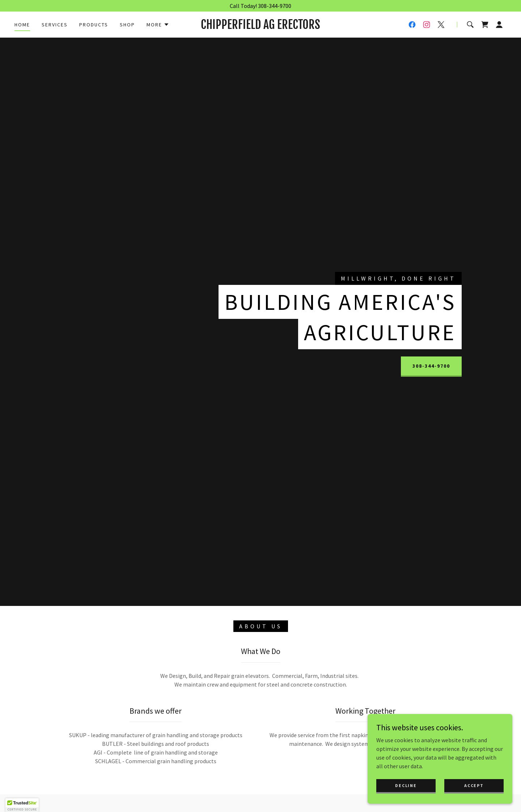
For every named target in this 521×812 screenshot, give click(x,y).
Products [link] (94, 25)
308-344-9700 (431, 366)
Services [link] (55, 25)
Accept (474, 785)
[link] (260, 27)
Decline (406, 785)
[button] (158, 25)
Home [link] (22, 25)
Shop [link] (127, 25)
